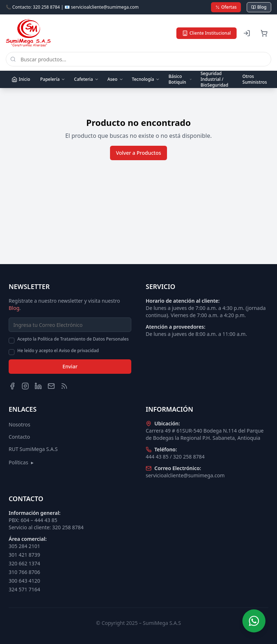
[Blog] (64, 386)
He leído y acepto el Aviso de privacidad (58, 351)
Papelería (53, 79)
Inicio (21, 79)
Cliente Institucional (206, 33)
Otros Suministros (255, 79)
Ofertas (226, 7)
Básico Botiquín (180, 79)
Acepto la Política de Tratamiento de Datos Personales (73, 339)
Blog (259, 7)
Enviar (70, 366)
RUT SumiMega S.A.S (33, 449)
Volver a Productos (138, 153)
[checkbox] (12, 341)
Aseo (115, 79)
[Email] (51, 386)
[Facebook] (12, 386)
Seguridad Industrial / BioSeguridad (214, 79)
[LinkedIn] (38, 386)
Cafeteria (86, 79)
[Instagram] (25, 386)
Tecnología (146, 79)
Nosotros (19, 424)
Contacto (19, 437)
